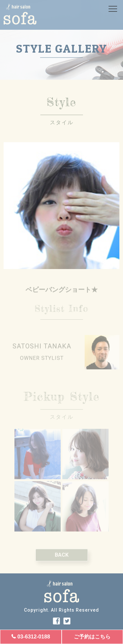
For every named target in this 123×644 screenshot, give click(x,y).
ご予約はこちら (92, 637)
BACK (62, 560)
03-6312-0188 (34, 637)
